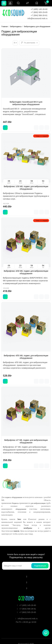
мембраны (28, 528)
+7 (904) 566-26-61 (39, 15)
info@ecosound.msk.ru (38, 18)
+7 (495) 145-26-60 (39, 9)
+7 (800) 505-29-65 (39, 12)
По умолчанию (30, 43)
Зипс (19, 519)
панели (16, 531)
